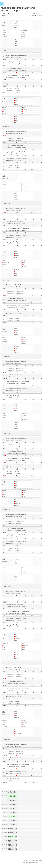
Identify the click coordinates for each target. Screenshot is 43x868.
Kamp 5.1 (12, 808)
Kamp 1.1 (12, 792)
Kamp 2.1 (12, 796)
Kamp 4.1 (12, 804)
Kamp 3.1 (12, 800)
